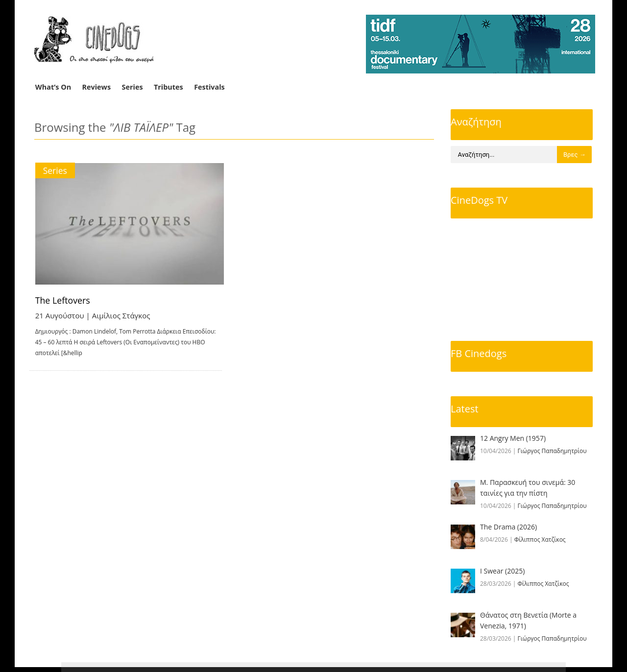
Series (133, 87)
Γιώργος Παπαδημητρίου (552, 451)
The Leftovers (63, 300)
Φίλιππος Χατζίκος (540, 540)
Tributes (169, 87)
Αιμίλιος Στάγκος (121, 315)
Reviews (97, 87)
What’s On (53, 87)
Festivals (209, 87)
